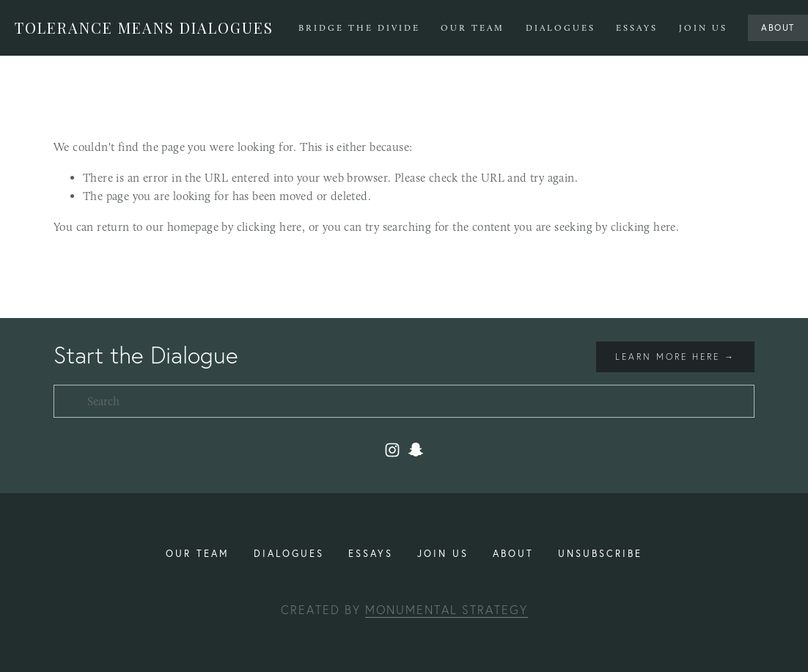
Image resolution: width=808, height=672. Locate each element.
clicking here (269, 227)
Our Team (473, 28)
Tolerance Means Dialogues (144, 27)
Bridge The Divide (359, 28)
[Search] (404, 401)
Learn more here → (675, 357)
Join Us (703, 28)
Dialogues (561, 28)
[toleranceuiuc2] (416, 450)
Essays (637, 28)
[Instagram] (392, 450)
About (778, 27)
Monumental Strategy (447, 610)
